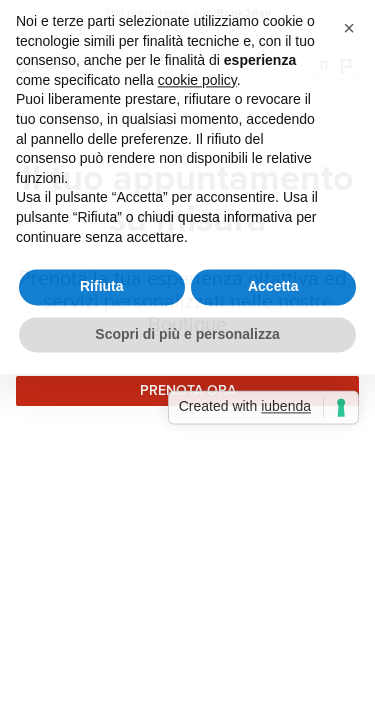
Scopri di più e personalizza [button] (187, 324)
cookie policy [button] (197, 70)
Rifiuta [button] (102, 276)
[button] (349, 18)
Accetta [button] (273, 276)
